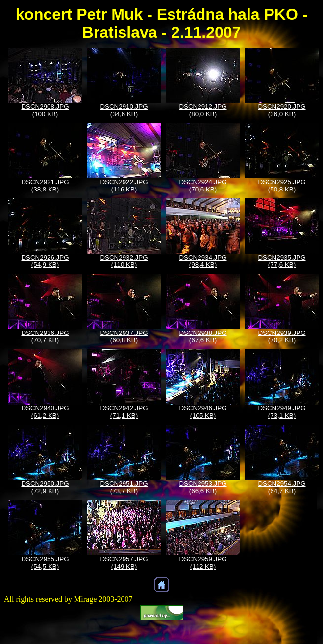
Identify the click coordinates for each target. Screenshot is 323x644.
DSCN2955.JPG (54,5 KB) (45, 563)
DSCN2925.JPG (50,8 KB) (282, 186)
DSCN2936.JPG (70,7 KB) (45, 336)
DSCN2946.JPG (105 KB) (203, 412)
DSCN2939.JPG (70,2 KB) (282, 336)
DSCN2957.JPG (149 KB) (124, 563)
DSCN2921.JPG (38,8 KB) (45, 186)
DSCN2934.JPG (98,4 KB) (203, 261)
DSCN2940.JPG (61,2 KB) (45, 412)
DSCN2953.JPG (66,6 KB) (203, 487)
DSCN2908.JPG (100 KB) (45, 110)
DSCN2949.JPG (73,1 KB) (282, 412)
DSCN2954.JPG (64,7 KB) (282, 487)
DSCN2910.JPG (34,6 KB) (124, 110)
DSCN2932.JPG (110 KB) (124, 261)
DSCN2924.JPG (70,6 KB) (203, 186)
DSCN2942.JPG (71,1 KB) (124, 412)
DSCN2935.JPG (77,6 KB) (282, 261)
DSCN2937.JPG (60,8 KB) (124, 336)
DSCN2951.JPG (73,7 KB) (124, 487)
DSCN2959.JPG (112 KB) (203, 563)
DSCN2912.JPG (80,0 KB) (203, 110)
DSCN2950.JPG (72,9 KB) (45, 487)
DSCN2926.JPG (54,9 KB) (45, 261)
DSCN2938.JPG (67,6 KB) (203, 336)
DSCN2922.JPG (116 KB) (124, 186)
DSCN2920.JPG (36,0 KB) (282, 110)
